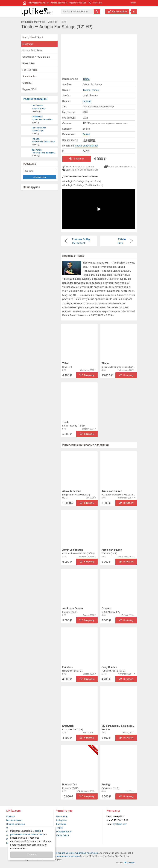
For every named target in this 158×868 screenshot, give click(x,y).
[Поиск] (77, 12)
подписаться (39, 177)
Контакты (97, 3)
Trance (95, 90)
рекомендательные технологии (26, 834)
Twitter (60, 828)
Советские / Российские (36, 57)
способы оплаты (127, 167)
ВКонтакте (62, 816)
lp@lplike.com (120, 824)
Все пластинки (14, 820)
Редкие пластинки (35, 99)
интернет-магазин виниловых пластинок (77, 853)
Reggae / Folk (30, 89)
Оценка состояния (78, 3)
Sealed (86, 134)
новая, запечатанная (87, 146)
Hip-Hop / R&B (30, 70)
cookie (38, 831)
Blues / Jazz (29, 63)
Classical (27, 83)
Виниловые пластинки (39, 3)
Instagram (61, 820)
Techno (87, 90)
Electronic (28, 44)
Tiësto (86, 79)
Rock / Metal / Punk (33, 37)
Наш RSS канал (64, 832)
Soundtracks (29, 76)
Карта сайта (63, 835)
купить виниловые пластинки (64, 856)
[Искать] (97, 12)
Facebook (61, 824)
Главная (11, 816)
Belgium (87, 101)
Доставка (71, 170)
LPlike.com (129, 862)
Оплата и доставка (59, 3)
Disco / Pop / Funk (32, 50)
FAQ (89, 3)
